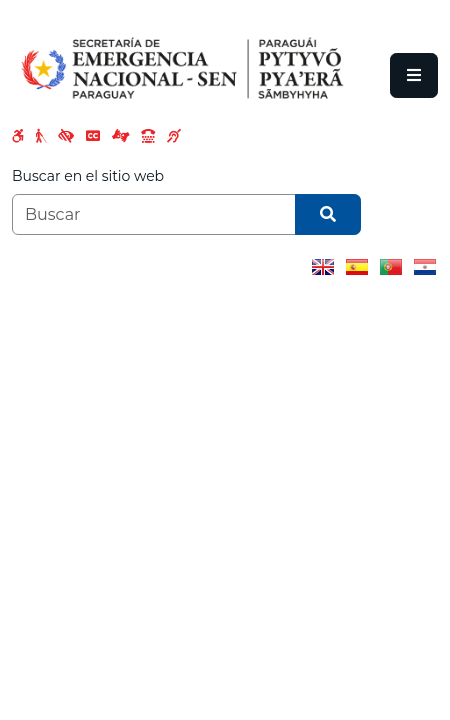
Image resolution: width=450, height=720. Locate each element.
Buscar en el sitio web (88, 176)
